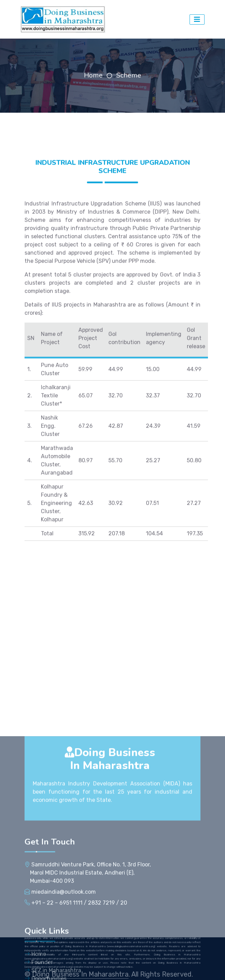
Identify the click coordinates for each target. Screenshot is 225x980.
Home (93, 75)
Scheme (129, 75)
